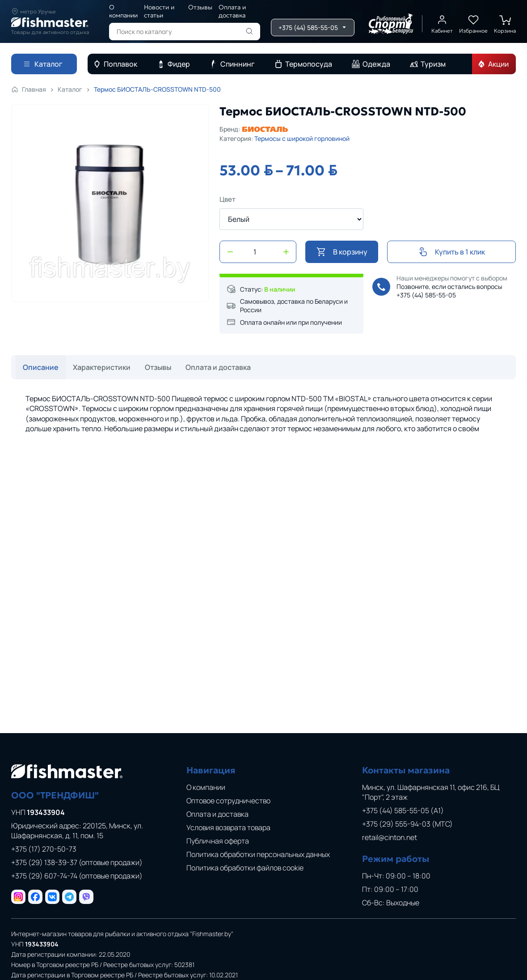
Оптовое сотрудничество (228, 801)
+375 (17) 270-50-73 (44, 849)
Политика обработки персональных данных (258, 854)
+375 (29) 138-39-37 (77, 862)
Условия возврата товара (228, 827)
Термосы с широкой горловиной (302, 138)
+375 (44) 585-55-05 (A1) (403, 810)
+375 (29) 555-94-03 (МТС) (407, 824)
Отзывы (200, 7)
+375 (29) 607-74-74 (77, 876)
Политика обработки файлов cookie (245, 868)
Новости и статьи (159, 11)
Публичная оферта (218, 841)
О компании (123, 11)
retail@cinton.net (390, 837)
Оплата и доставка (232, 11)
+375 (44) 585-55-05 (426, 295)
